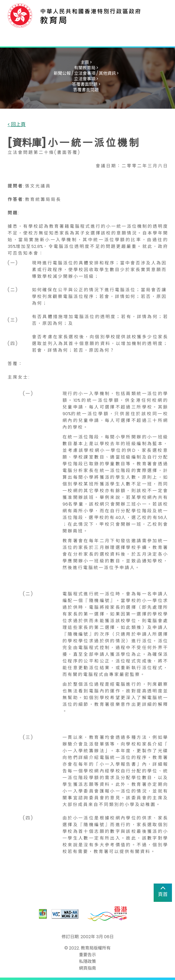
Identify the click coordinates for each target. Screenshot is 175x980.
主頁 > (86, 62)
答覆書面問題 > (86, 84)
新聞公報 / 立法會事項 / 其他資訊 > (86, 73)
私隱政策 (87, 961)
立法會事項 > (86, 79)
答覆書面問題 (86, 90)
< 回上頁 (17, 125)
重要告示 (87, 955)
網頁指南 (87, 968)
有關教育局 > (86, 68)
